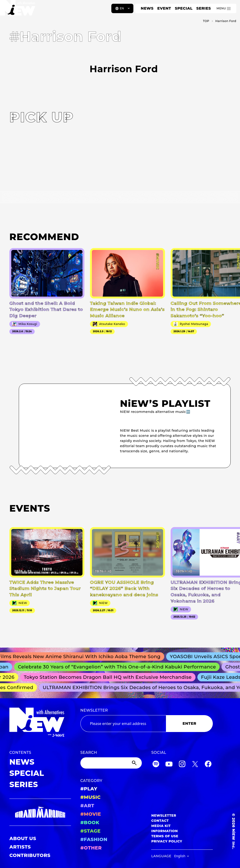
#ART (87, 806)
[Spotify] (156, 765)
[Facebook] (208, 765)
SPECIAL (184, 8)
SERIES (203, 8)
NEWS (147, 8)
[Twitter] (195, 765)
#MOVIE (91, 814)
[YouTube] (169, 765)
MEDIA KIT (161, 826)
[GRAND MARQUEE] (40, 812)
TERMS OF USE (165, 836)
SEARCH (89, 753)
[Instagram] (182, 765)
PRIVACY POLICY (167, 841)
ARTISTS (20, 847)
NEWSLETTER (94, 710)
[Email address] (123, 724)
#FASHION (94, 839)
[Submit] (135, 763)
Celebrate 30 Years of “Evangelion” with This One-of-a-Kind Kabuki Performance (119, 667)
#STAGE (91, 831)
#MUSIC (91, 797)
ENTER (189, 723)
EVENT (164, 8)
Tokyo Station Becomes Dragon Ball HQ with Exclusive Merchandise (110, 677)
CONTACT (160, 821)
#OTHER (91, 848)
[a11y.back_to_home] (19, 10)
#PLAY (89, 789)
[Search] (111, 763)
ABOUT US (23, 838)
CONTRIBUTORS (30, 855)
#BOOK (90, 823)
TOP (206, 21)
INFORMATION (164, 831)
